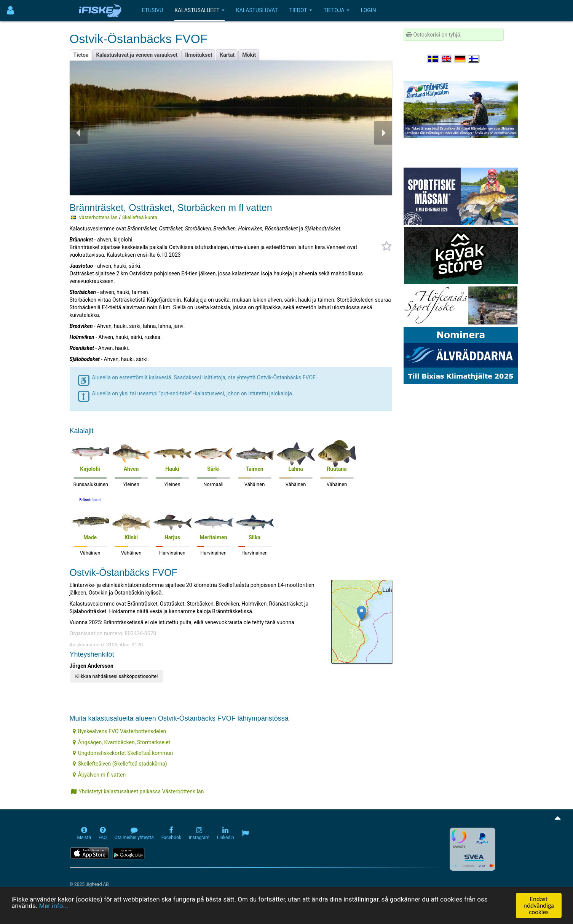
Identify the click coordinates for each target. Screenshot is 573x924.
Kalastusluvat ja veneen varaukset (137, 55)
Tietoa (81, 55)
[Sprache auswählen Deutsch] (460, 59)
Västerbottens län (98, 217)
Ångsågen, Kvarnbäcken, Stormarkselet (122, 742)
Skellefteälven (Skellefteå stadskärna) (120, 764)
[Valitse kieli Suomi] (474, 59)
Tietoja (337, 10)
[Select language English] (447, 59)
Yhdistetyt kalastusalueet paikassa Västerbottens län (138, 791)
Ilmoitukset (199, 55)
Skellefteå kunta (140, 217)
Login (369, 10)
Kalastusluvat (257, 10)
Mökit (249, 55)
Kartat (227, 55)
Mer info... (53, 906)
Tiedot (301, 10)
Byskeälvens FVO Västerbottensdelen (120, 731)
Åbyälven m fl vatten (99, 775)
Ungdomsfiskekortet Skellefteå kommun (123, 753)
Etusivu (153, 10)
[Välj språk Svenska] (433, 59)
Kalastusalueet (200, 10)
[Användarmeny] (10, 10)
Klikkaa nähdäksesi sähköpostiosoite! (117, 676)
